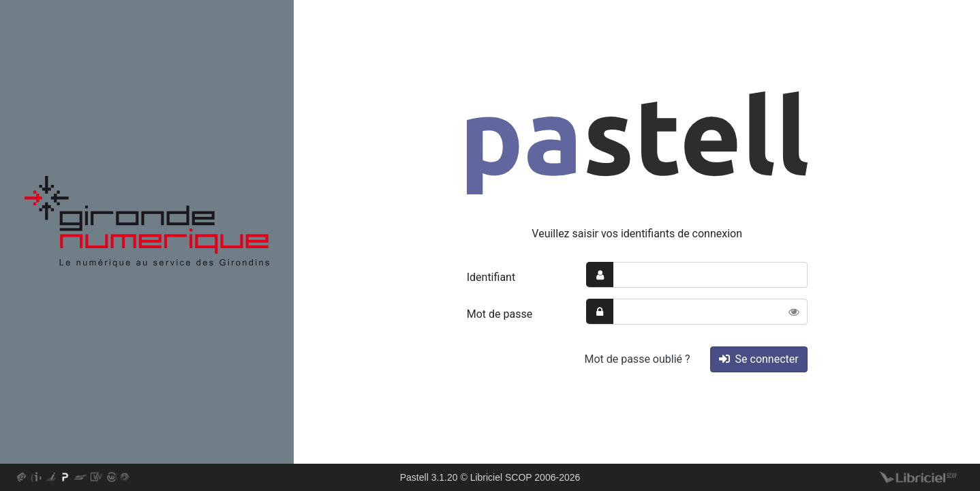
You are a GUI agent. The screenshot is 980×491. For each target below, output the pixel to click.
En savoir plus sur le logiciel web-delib (97, 478)
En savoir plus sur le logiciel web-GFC (126, 478)
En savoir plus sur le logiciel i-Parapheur (51, 478)
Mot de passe (500, 314)
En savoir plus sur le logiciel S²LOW (80, 478)
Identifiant (491, 277)
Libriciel (919, 478)
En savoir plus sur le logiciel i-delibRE (36, 478)
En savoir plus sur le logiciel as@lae (22, 478)
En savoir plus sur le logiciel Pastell (65, 478)
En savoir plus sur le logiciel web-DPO (112, 478)
